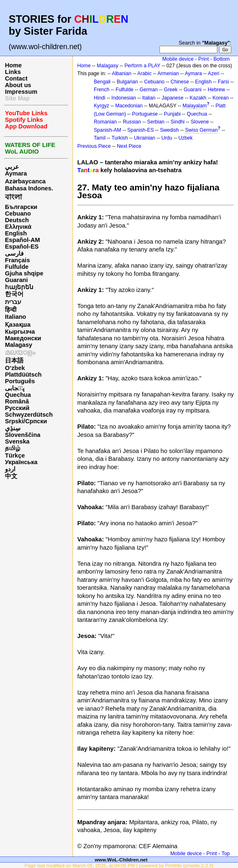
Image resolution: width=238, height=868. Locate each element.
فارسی (14, 254)
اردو (10, 469)
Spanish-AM (107, 130)
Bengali (102, 82)
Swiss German (201, 130)
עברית (13, 302)
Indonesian (124, 98)
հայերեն (19, 287)
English (16, 233)
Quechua (18, 395)
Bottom (222, 59)
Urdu (167, 138)
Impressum (21, 92)
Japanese (173, 98)
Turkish (120, 138)
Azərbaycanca (25, 181)
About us (18, 85)
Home (13, 65)
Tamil (100, 138)
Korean (220, 98)
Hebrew (217, 90)
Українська (21, 462)
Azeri (214, 74)
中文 (11, 476)
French (102, 90)
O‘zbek (15, 368)
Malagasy (19, 345)
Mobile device (178, 59)
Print (204, 59)
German (149, 90)
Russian (132, 122)
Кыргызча (20, 332)
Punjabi (173, 114)
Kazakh (198, 98)
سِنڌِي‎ (13, 428)
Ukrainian (144, 138)
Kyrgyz (101, 106)
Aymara (16, 173)
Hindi (100, 98)
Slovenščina (23, 435)
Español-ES (22, 247)
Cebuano (18, 213)
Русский (17, 408)
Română (17, 401)
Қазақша (18, 325)
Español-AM (23, 240)
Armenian (168, 74)
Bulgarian (127, 82)
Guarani (16, 280)
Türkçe (15, 455)
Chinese (180, 82)
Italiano (15, 317)
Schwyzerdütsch (29, 415)
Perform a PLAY (142, 66)
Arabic (144, 74)
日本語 (14, 360)
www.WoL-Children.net (121, 860)
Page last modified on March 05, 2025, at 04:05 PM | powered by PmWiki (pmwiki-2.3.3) (119, 865)
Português (20, 381)
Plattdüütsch (23, 375)
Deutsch (17, 220)
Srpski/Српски (26, 421)
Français (17, 260)
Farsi (223, 82)
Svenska (17, 441)
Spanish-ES (140, 130)
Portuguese (145, 114)
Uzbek (186, 138)
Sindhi (178, 122)
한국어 (14, 294)
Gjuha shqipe (24, 273)
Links (13, 72)
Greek (171, 90)
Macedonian (129, 106)
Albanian (122, 74)
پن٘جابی (15, 388)
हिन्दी (11, 310)
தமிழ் (13, 448)
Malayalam (195, 106)
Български (21, 207)
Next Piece (129, 146)
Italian (149, 98)
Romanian (105, 122)
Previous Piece (94, 146)
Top (226, 854)
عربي (12, 167)
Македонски (23, 338)
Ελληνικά (18, 227)
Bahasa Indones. (29, 188)
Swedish (169, 130)
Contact (16, 78)
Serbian (156, 122)
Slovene (200, 122)
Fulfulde (17, 267)
